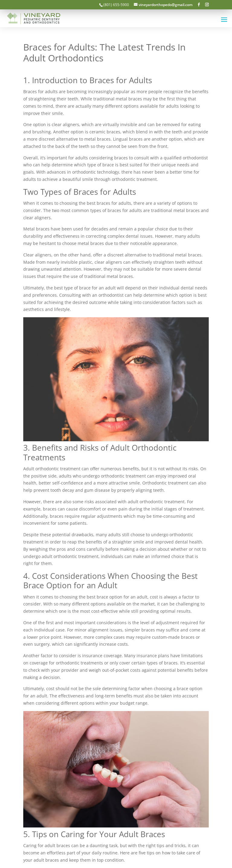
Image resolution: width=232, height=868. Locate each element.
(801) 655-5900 (116, 5)
